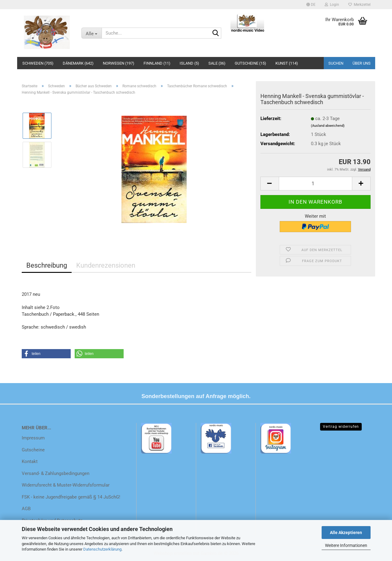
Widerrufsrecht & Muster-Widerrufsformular (66, 485)
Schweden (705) (38, 63)
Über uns (362, 63)
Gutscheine (33, 450)
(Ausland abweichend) (328, 126)
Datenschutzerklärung (102, 549)
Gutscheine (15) (250, 63)
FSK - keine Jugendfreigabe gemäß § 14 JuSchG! (71, 497)
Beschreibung (47, 265)
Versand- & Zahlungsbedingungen (56, 473)
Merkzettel (359, 5)
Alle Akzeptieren (346, 533)
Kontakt (30, 461)
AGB (26, 509)
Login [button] (332, 5)
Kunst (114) (287, 63)
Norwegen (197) (119, 63)
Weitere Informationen (346, 545)
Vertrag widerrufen (341, 427)
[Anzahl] (315, 184)
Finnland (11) (157, 63)
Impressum (33, 438)
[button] (311, 5)
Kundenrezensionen (106, 265)
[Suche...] (91, 33)
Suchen (336, 63)
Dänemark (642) (78, 63)
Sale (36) (217, 63)
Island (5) (189, 63)
